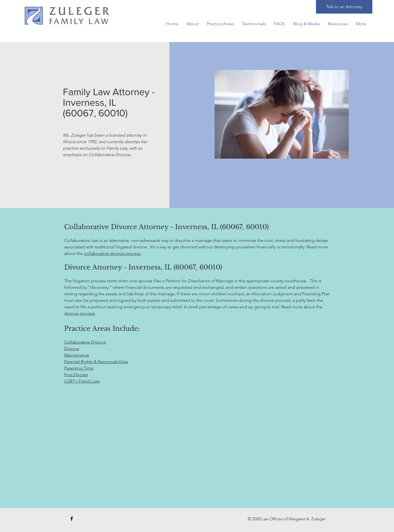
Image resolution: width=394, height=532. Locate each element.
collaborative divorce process (112, 253)
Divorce (72, 349)
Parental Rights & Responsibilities (96, 362)
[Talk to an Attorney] (344, 7)
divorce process (80, 313)
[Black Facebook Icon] (72, 519)
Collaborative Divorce (85, 342)
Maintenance (77, 355)
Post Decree (76, 375)
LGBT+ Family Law (82, 381)
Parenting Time (79, 368)
